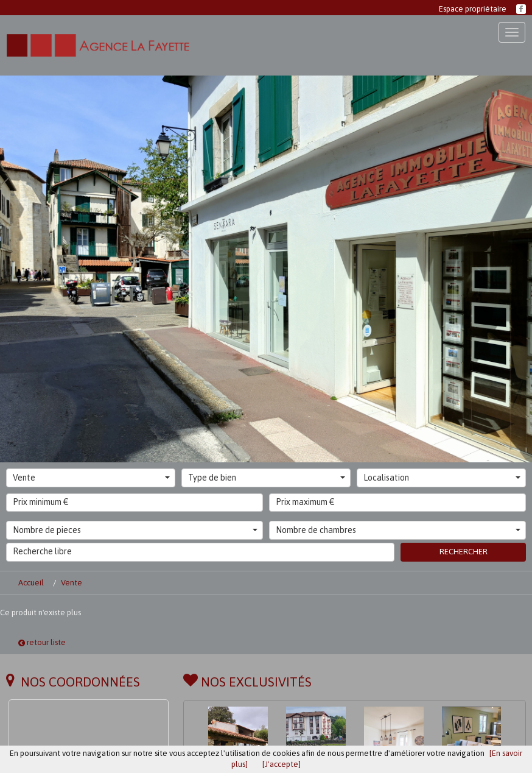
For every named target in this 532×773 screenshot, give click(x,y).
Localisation (442, 478)
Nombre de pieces (135, 530)
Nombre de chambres (398, 530)
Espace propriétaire (473, 9)
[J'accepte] (282, 764)
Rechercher (464, 552)
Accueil (31, 583)
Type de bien (267, 478)
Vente (91, 478)
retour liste (42, 642)
